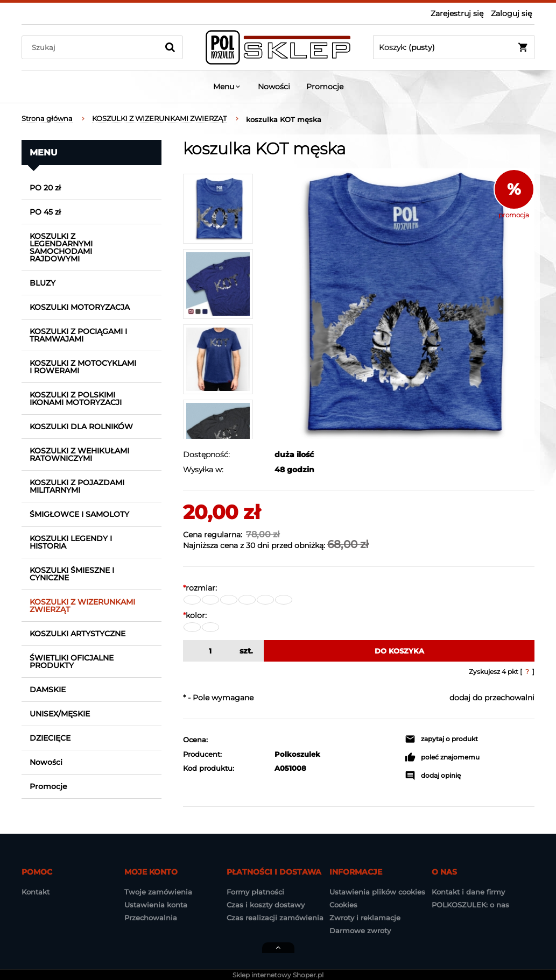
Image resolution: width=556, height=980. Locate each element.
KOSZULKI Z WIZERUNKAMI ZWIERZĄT (82, 606)
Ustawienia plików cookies (377, 892)
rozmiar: (200, 588)
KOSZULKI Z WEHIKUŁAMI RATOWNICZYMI (79, 455)
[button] (441, 739)
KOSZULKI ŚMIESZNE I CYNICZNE (72, 574)
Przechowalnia (151, 918)
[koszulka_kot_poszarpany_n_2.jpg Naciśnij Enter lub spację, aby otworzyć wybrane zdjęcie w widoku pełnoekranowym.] (399, 304)
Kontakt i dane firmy (468, 892)
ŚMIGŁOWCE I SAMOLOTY (79, 514)
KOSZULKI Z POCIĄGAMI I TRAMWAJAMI (78, 335)
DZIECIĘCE (50, 738)
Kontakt (36, 892)
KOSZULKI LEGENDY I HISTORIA (71, 542)
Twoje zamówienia (158, 892)
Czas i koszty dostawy (266, 905)
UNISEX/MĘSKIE (60, 714)
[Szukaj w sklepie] (92, 47)
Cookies (343, 905)
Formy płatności (255, 892)
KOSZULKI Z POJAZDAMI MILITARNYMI (77, 486)
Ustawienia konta (156, 905)
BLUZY (43, 283)
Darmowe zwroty (360, 931)
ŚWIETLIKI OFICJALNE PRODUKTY (72, 662)
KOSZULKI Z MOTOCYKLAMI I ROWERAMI (83, 367)
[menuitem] (227, 87)
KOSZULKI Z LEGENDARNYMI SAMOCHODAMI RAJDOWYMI (61, 247)
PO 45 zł (45, 212)
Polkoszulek (297, 754)
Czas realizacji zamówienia (275, 918)
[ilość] (209, 651)
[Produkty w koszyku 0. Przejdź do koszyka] (454, 47)
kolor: (195, 615)
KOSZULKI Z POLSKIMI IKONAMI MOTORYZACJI (76, 399)
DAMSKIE (48, 690)
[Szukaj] (170, 47)
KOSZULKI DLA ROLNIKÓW (81, 427)
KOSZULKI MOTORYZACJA (80, 307)
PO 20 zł (45, 188)
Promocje (48, 786)
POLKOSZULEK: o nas (470, 905)
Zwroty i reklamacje (365, 918)
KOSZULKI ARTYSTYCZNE (78, 634)
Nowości (46, 762)
